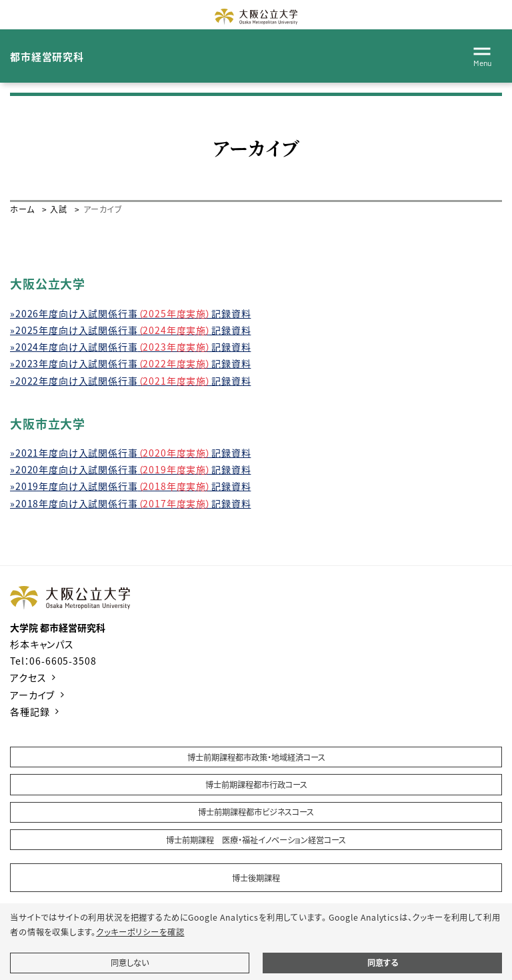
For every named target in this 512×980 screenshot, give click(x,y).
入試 (59, 209)
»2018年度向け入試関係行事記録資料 (130, 503)
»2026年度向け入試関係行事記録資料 (130, 313)
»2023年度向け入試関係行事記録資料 (130, 363)
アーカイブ (32, 695)
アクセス (28, 677)
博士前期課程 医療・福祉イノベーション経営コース (256, 840)
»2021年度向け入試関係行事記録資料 (130, 453)
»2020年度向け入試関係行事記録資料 (130, 469)
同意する (383, 963)
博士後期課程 (256, 878)
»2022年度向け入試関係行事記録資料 (130, 381)
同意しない (130, 963)
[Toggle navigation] (482, 55)
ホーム (22, 209)
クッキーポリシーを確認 (140, 932)
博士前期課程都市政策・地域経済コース (256, 757)
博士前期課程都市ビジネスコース (256, 812)
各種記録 (30, 711)
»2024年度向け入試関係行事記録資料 (130, 347)
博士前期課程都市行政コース (256, 785)
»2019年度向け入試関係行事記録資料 (130, 486)
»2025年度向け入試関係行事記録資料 (130, 330)
